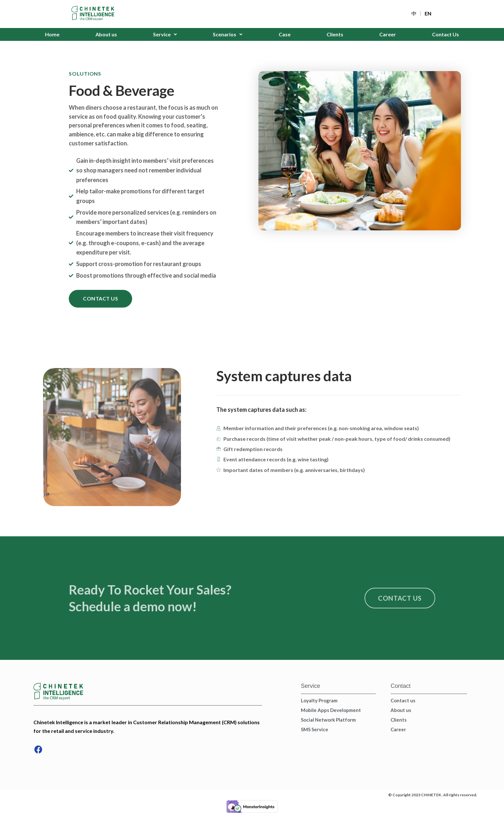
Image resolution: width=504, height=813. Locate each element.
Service (165, 34)
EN (428, 14)
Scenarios (228, 34)
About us (106, 34)
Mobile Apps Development (331, 710)
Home (52, 34)
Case (285, 34)
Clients (335, 34)
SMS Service (315, 729)
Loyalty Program (319, 700)
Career (388, 34)
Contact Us (446, 34)
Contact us (403, 700)
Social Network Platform (328, 720)
